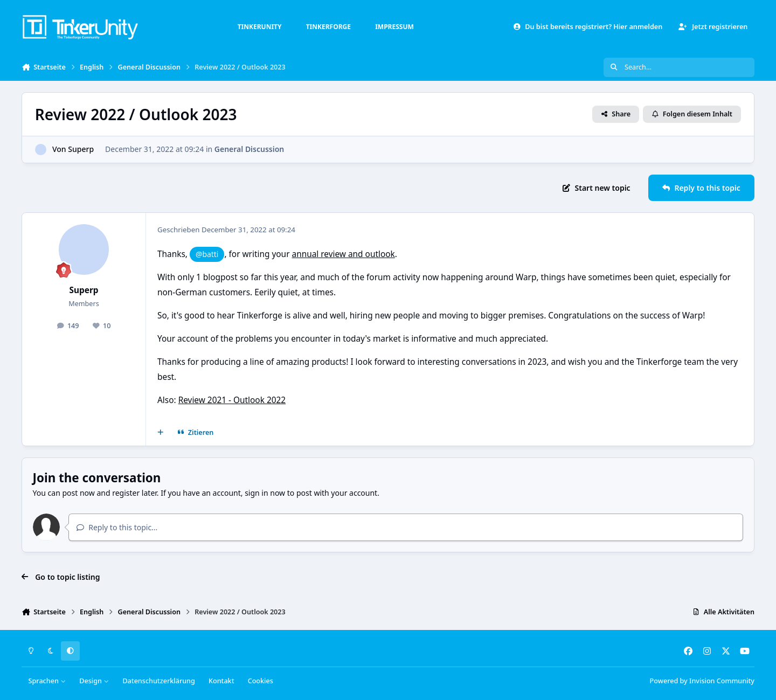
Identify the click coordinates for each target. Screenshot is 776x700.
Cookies (261, 681)
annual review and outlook (344, 254)
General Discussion (249, 149)
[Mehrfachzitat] (161, 433)
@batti (207, 254)
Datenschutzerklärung (158, 681)
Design (94, 681)
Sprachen (47, 681)
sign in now (265, 493)
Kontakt (221, 681)
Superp (81, 149)
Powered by (702, 681)
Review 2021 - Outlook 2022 (232, 400)
